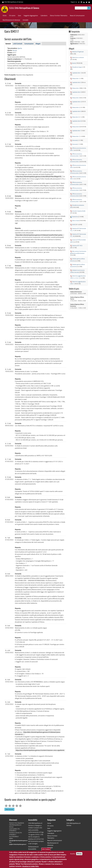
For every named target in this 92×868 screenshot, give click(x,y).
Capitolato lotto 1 (77, 73)
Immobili (26, 20)
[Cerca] (89, 8)
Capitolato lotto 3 (77, 92)
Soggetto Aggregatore (31, 15)
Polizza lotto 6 (76, 127)
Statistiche (75, 217)
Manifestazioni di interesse (11, 20)
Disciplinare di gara (77, 67)
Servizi (15, 50)
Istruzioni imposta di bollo (79, 211)
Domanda (75, 140)
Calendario (44, 15)
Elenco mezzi (76, 221)
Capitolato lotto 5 (77, 111)
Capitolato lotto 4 (77, 102)
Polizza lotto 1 (76, 78)
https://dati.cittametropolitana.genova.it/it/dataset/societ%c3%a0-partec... (40, 235)
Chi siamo (12, 15)
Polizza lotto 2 (76, 88)
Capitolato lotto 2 (77, 82)
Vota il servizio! (9, 809)
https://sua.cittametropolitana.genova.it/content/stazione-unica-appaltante (40, 750)
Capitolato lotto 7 (77, 131)
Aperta (20, 48)
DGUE (74, 225)
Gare (19, 15)
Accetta (73, 855)
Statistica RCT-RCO (77, 246)
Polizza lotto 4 (76, 107)
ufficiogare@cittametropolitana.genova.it (18, 841)
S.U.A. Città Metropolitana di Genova (24, 8)
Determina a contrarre (78, 57)
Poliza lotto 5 (76, 117)
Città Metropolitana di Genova (12, 2)
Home (5, 15)
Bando (74, 63)
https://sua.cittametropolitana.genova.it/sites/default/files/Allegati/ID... (39, 176)
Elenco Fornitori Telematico (59, 15)
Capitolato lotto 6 (77, 121)
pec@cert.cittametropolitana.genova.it (18, 844)
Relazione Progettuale (78, 52)
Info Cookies (46, 850)
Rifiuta (79, 855)
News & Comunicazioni (77, 15)
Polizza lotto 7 (76, 136)
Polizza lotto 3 (76, 98)
